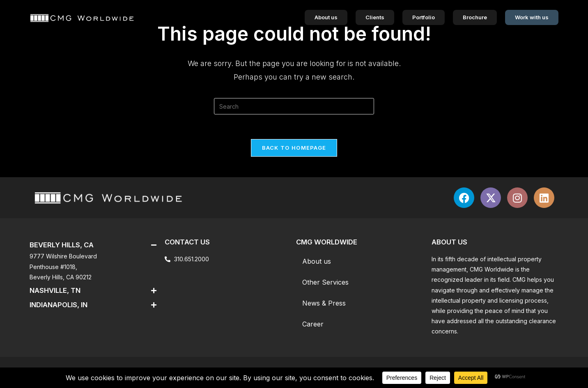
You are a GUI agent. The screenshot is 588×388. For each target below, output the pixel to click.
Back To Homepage (294, 148)
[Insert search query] (294, 106)
